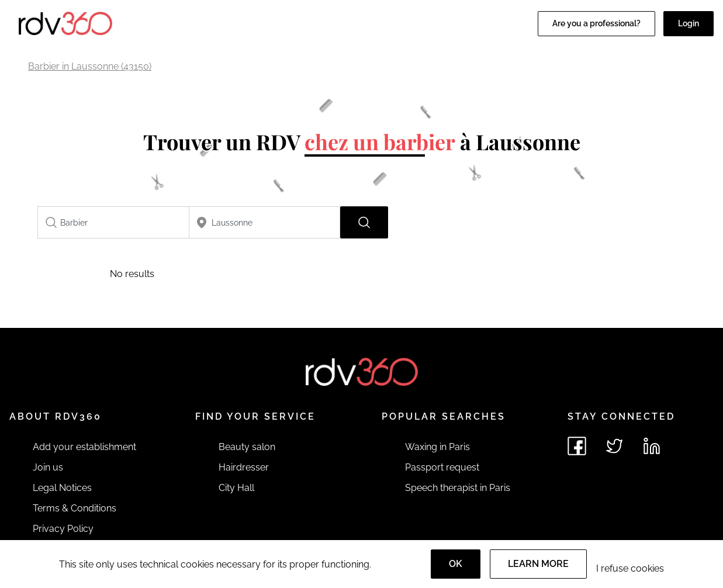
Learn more (538, 564)
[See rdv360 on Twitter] (614, 446)
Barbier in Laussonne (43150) (90, 66)
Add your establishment (84, 447)
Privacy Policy (63, 529)
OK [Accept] (456, 564)
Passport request (442, 467)
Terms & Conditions (75, 508)
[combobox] (113, 222)
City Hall (236, 488)
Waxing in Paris (437, 447)
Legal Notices (62, 488)
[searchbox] (113, 222)
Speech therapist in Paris (458, 488)
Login (689, 23)
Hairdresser (244, 467)
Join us (48, 467)
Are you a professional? (596, 23)
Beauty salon (247, 447)
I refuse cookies (630, 568)
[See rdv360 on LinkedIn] (652, 446)
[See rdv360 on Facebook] (577, 446)
